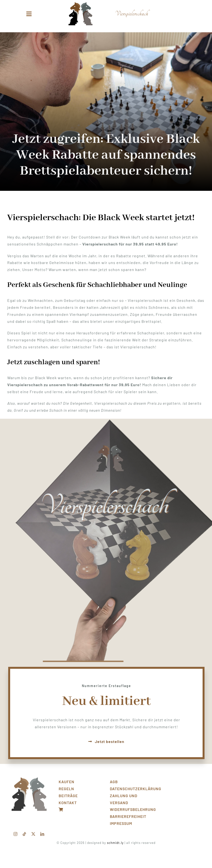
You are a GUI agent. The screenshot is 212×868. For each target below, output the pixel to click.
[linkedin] (42, 832)
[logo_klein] (80, 4)
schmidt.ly (115, 843)
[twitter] (33, 832)
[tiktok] (25, 832)
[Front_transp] (29, 777)
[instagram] (16, 832)
